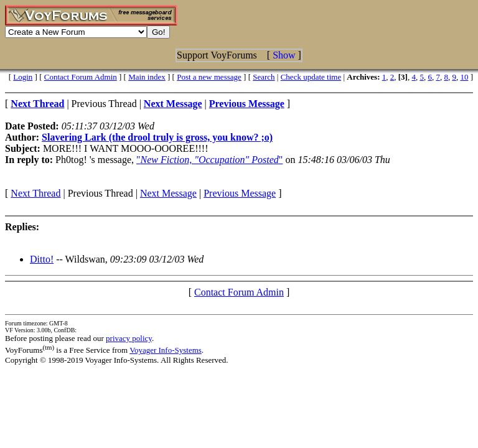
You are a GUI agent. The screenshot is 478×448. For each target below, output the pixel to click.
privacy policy (129, 338)
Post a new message (209, 77)
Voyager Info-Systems (166, 350)
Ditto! (42, 259)
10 (464, 77)
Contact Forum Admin (81, 77)
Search (264, 77)
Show (284, 55)
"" (209, 160)
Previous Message (240, 193)
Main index (147, 77)
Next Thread (35, 193)
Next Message (168, 193)
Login (23, 77)
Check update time (311, 77)
